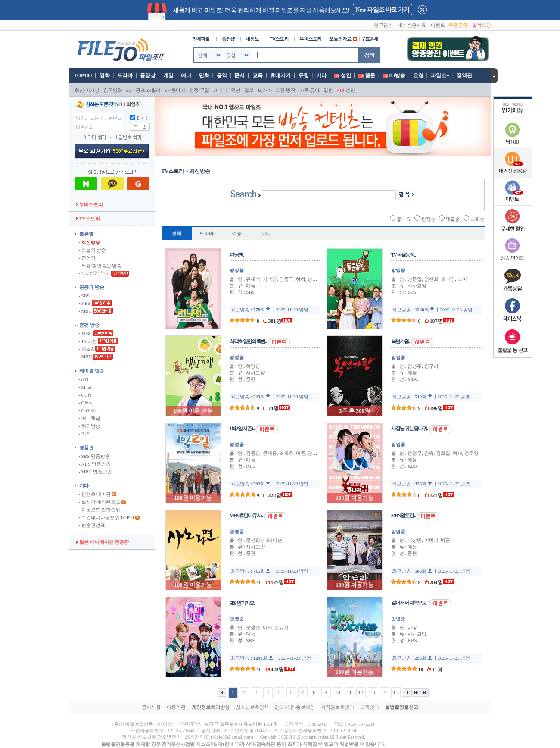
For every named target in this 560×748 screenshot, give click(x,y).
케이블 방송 (92, 371)
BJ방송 (397, 75)
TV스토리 (88, 219)
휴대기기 (280, 75)
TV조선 (88, 341)
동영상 (148, 75)
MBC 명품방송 (96, 472)
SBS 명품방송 (95, 456)
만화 (204, 75)
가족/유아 (310, 90)
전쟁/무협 (199, 90)
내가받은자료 (412, 25)
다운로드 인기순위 (100, 510)
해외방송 (90, 426)
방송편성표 (92, 525)
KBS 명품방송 (95, 464)
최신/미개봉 (87, 90)
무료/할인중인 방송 (101, 266)
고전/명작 (285, 90)
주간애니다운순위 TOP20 (107, 517)
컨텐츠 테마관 (96, 494)
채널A (87, 349)
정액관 (464, 75)
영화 (105, 75)
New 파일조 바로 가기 (382, 10)
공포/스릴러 (148, 90)
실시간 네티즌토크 (100, 502)
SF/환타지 (175, 90)
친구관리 (383, 25)
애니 (186, 75)
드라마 (125, 75)
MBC (86, 311)
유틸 (304, 75)
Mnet (85, 387)
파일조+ (440, 75)
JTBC (86, 333)
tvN (84, 379)
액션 (236, 90)
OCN (85, 395)
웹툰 (370, 75)
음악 (222, 75)
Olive (86, 403)
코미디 (220, 90)
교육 (258, 75)
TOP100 (82, 75)
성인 (346, 75)
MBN (86, 357)
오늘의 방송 (93, 250)
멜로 (249, 90)
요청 (418, 75)
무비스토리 (89, 204)
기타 (321, 75)
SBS (84, 296)
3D (129, 90)
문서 (240, 75)
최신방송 (90, 242)
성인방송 (95, 273)
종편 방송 (89, 325)
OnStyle (88, 410)
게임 (168, 75)
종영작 (87, 258)
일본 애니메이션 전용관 (102, 542)
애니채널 (90, 418)
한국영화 (113, 90)
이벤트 (438, 25)
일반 (328, 90)
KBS (85, 303)
